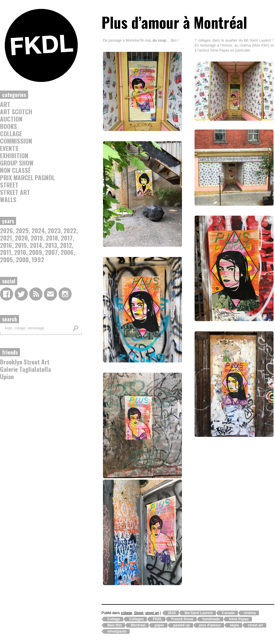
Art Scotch (16, 111)
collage (11, 133)
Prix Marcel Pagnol (27, 177)
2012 (66, 245)
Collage (114, 619)
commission (16, 141)
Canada (228, 613)
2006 (67, 252)
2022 (70, 230)
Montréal (138, 625)
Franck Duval (182, 619)
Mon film (115, 625)
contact (50, 294)
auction (11, 119)
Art (5, 104)
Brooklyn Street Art (25, 362)
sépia (234, 625)
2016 (6, 245)
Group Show (17, 163)
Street (9, 185)
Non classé (15, 170)
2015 (21, 245)
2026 (6, 230)
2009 (36, 252)
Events (9, 148)
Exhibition (14, 155)
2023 (54, 230)
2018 (52, 238)
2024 (38, 230)
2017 (67, 238)
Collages (136, 619)
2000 (22, 259)
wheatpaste (117, 631)
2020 (21, 238)
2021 (6, 238)
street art (15, 192)
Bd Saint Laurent (199, 613)
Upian (7, 376)
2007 (51, 252)
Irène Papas (239, 619)
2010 (20, 252)
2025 (22, 230)
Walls (8, 199)
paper (159, 625)
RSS (36, 294)
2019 (37, 238)
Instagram (65, 294)
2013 (51, 245)
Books (8, 126)
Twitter (21, 294)
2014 (36, 245)
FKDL (157, 619)
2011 (6, 252)
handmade (211, 619)
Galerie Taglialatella (25, 369)
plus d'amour (210, 625)
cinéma (250, 613)
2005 (6, 259)
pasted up (182, 625)
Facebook (7, 294)
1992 (38, 259)
